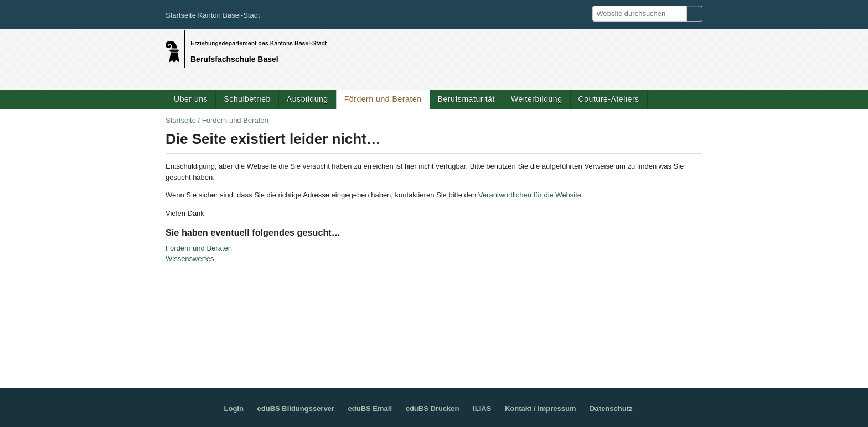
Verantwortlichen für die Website (530, 195)
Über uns (191, 99)
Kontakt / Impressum (541, 408)
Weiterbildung (537, 99)
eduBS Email (370, 408)
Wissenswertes (190, 259)
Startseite (181, 120)
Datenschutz (611, 408)
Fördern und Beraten (383, 99)
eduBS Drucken (433, 408)
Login (234, 408)
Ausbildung (308, 99)
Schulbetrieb (247, 99)
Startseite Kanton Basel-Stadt (213, 15)
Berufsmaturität (466, 99)
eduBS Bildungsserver (296, 408)
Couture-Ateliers (609, 99)
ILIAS (482, 408)
